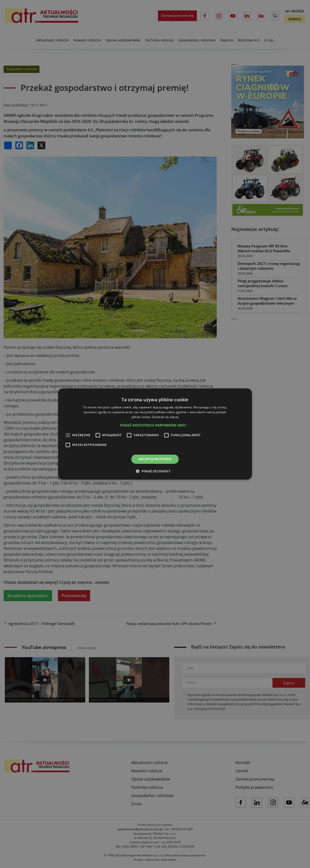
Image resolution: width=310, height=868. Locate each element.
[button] (155, 425)
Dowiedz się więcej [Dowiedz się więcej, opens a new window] (165, 417)
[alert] (155, 434)
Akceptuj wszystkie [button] (155, 459)
